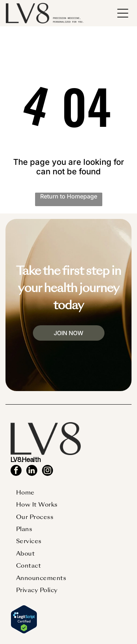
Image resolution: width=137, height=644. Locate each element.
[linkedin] (32, 471)
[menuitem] (25, 493)
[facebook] (16, 471)
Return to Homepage (69, 196)
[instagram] (47, 471)
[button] (123, 13)
